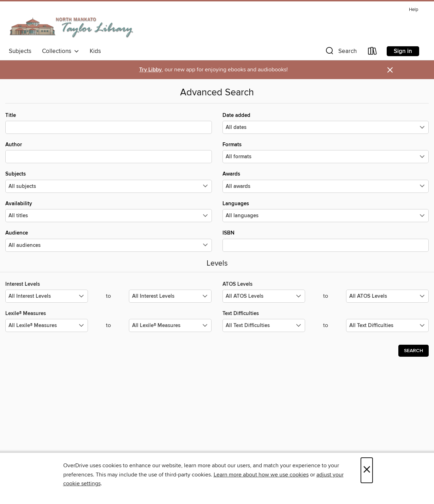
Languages (326, 211)
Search (414, 351)
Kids (95, 51)
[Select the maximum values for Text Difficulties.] (387, 325)
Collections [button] (61, 51)
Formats (326, 152)
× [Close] (367, 470)
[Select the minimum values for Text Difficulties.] (264, 325)
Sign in (403, 51)
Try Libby (150, 70)
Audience (109, 241)
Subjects (20, 51)
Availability (109, 211)
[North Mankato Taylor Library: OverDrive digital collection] (72, 24)
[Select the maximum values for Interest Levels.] (170, 296)
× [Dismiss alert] (390, 70)
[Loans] (373, 52)
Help (414, 10)
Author (109, 152)
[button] (340, 52)
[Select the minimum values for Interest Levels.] (47, 296)
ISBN (326, 241)
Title (109, 123)
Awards (326, 182)
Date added (326, 123)
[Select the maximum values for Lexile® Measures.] (170, 325)
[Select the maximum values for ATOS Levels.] (387, 296)
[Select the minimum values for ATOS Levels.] (264, 296)
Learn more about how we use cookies (261, 475)
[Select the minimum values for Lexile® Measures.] (47, 325)
